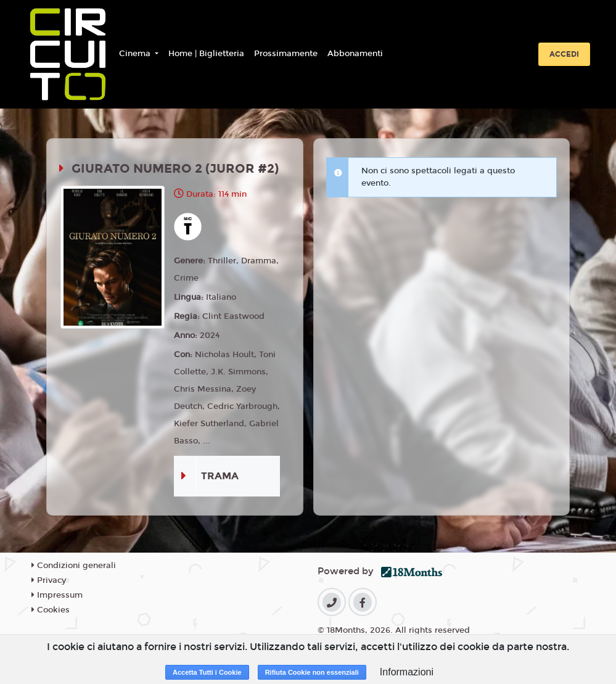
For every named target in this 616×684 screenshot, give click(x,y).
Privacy (49, 580)
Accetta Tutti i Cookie (207, 672)
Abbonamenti (355, 54)
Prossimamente (286, 54)
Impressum (57, 595)
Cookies (51, 610)
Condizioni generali (74, 566)
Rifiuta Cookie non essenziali (312, 672)
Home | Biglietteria (206, 54)
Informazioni (407, 672)
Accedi (564, 54)
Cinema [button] (136, 54)
